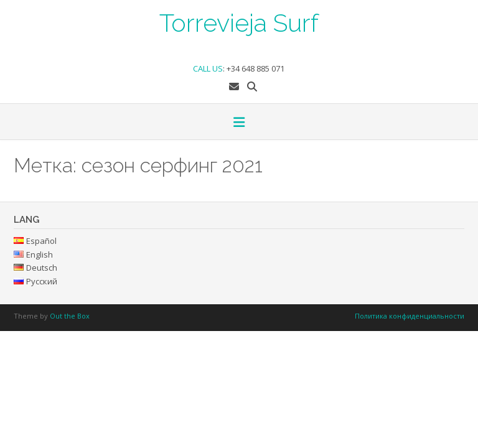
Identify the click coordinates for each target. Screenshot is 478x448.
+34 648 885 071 (255, 68)
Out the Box (70, 316)
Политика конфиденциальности (410, 316)
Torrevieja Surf (239, 22)
